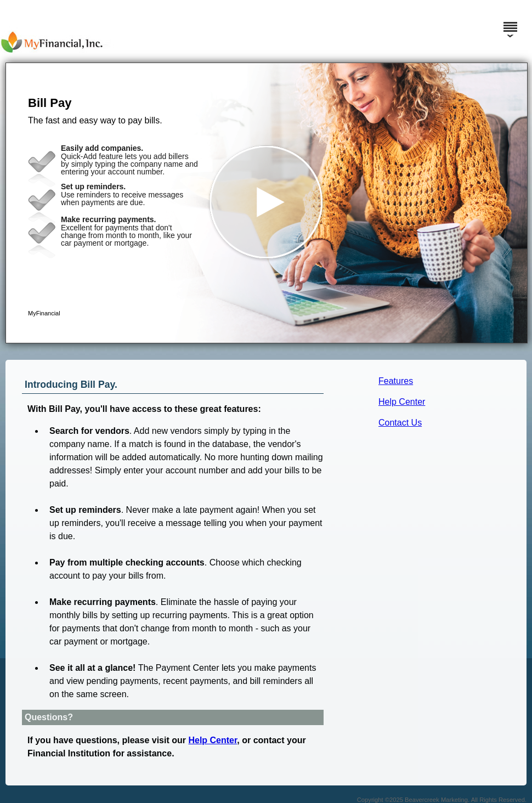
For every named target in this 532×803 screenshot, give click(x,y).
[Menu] (510, 22)
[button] (267, 203)
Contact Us (400, 423)
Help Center (402, 402)
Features (396, 381)
